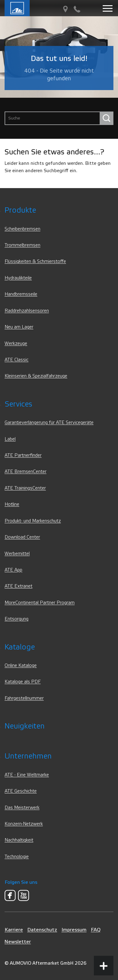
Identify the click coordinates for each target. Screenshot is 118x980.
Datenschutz (42, 930)
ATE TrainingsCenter (25, 488)
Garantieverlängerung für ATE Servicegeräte (49, 423)
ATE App (13, 570)
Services (18, 404)
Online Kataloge (21, 666)
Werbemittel (17, 554)
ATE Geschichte (21, 791)
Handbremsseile (21, 294)
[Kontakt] (77, 9)
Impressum (74, 930)
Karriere (14, 930)
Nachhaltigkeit (19, 840)
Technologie (17, 857)
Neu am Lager (19, 327)
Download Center (22, 537)
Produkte (20, 210)
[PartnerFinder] (65, 9)
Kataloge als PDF (23, 682)
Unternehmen (28, 756)
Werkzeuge (16, 344)
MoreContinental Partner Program (40, 603)
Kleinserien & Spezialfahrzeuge (36, 376)
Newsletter (18, 942)
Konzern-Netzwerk (24, 824)
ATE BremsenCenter (26, 472)
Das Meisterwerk (22, 808)
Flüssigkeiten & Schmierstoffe (35, 261)
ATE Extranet (18, 586)
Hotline (12, 504)
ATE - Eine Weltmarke (27, 775)
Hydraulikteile (18, 278)
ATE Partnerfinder (23, 455)
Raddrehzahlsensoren (27, 311)
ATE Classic (17, 360)
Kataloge (20, 647)
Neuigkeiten (25, 726)
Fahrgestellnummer (24, 698)
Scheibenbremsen (22, 229)
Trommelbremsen (22, 245)
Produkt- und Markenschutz (33, 521)
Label (10, 439)
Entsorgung (17, 619)
